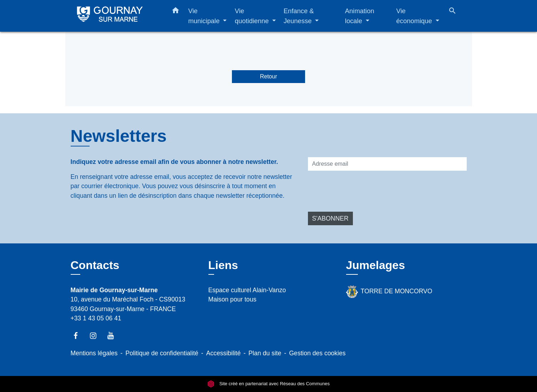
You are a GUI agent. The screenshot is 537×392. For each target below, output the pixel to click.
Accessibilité (224, 353)
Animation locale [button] (360, 16)
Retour (268, 76)
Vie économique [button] (415, 16)
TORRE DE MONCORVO (389, 292)
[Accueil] (115, 16)
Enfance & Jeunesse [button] (299, 16)
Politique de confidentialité (162, 353)
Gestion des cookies (317, 353)
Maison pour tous (232, 299)
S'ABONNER (330, 218)
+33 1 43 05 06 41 (96, 318)
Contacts (95, 265)
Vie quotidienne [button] (253, 16)
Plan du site (265, 353)
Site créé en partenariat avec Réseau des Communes (268, 384)
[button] (176, 12)
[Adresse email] (387, 164)
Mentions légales (94, 353)
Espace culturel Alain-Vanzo (247, 290)
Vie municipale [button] (205, 16)
